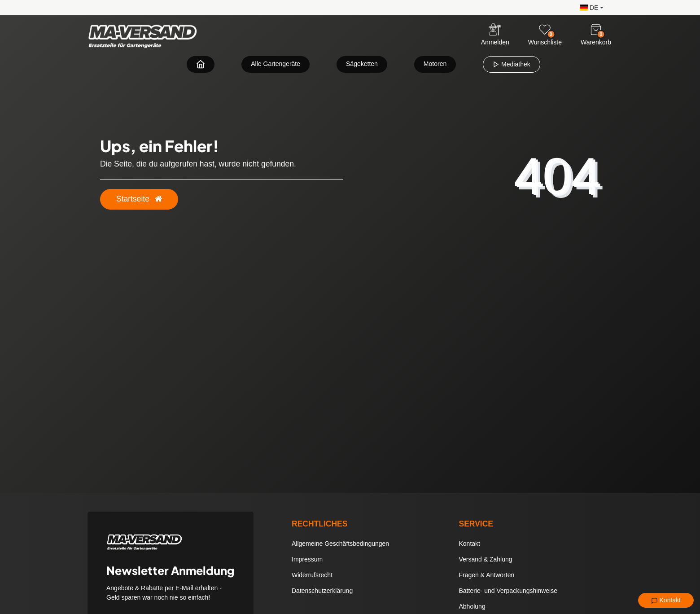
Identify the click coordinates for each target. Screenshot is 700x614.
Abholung (472, 606)
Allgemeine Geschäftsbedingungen (340, 544)
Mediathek (511, 64)
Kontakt (666, 601)
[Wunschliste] (545, 30)
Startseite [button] (139, 199)
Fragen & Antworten (487, 575)
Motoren (435, 64)
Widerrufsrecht (312, 575)
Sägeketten (362, 64)
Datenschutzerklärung (322, 591)
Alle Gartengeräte (276, 64)
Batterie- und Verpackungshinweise (508, 591)
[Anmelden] (495, 35)
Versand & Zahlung (486, 559)
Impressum (307, 559)
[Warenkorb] (596, 30)
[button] (589, 7)
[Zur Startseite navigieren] (201, 64)
